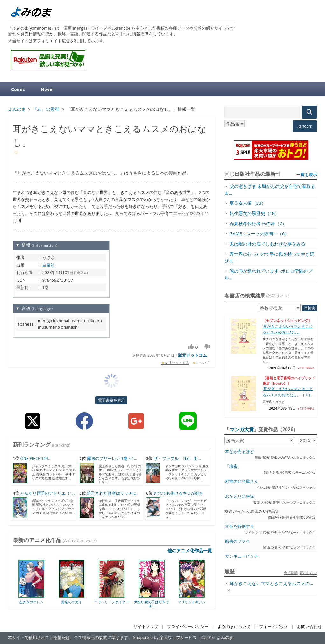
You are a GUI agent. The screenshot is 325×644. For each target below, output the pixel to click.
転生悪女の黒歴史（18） (254, 213)
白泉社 (49, 265)
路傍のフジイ (237, 541)
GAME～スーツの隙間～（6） (259, 234)
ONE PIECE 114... (35, 458)
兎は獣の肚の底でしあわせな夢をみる (267, 244)
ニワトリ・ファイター (111, 602)
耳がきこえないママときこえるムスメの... (271, 583)
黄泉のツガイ (72, 602)
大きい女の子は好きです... (152, 604)
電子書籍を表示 (111, 400)
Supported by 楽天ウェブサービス (165, 637)
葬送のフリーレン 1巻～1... (112, 458)
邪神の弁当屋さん (242, 481)
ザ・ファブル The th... (177, 458)
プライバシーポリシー (188, 627)
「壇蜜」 (233, 466)
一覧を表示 (307, 175)
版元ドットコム (192, 355)
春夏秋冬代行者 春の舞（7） (258, 223)
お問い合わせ (309, 627)
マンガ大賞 (242, 429)
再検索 (310, 308)
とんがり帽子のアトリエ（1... (48, 493)
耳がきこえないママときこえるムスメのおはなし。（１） (288, 392)
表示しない (308, 572)
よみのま (225, 637)
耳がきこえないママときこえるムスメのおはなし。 (288, 329)
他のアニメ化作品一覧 (190, 551)
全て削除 (291, 572)
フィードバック (274, 627)
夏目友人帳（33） (248, 203)
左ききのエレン (31, 602)
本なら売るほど (240, 451)
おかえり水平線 (240, 496)
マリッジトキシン (192, 602)
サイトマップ (146, 627)
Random (305, 126)
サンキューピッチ (242, 556)
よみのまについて (234, 627)
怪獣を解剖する (240, 526)
